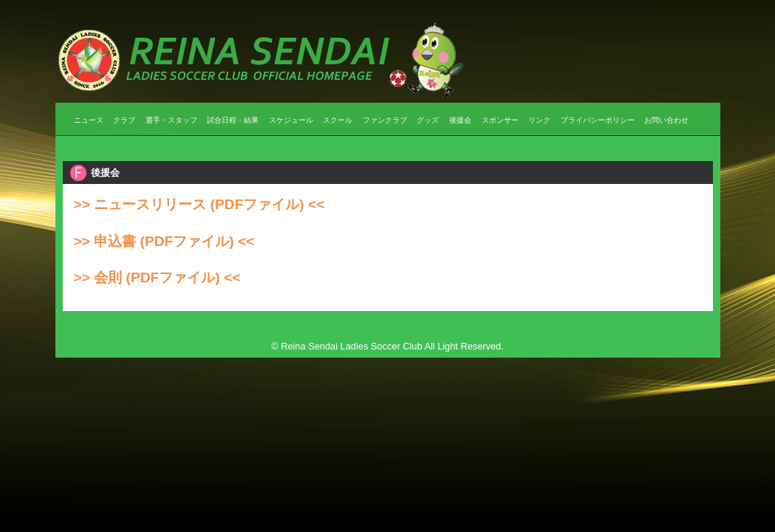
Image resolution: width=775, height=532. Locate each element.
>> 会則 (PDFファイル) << (157, 277)
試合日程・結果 (233, 120)
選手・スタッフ (171, 120)
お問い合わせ (666, 120)
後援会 (460, 120)
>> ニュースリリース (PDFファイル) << (199, 204)
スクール (338, 120)
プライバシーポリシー (598, 120)
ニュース (89, 120)
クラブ (124, 120)
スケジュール (291, 120)
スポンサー (500, 120)
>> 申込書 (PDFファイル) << (164, 241)
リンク (539, 120)
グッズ (428, 120)
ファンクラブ (385, 120)
